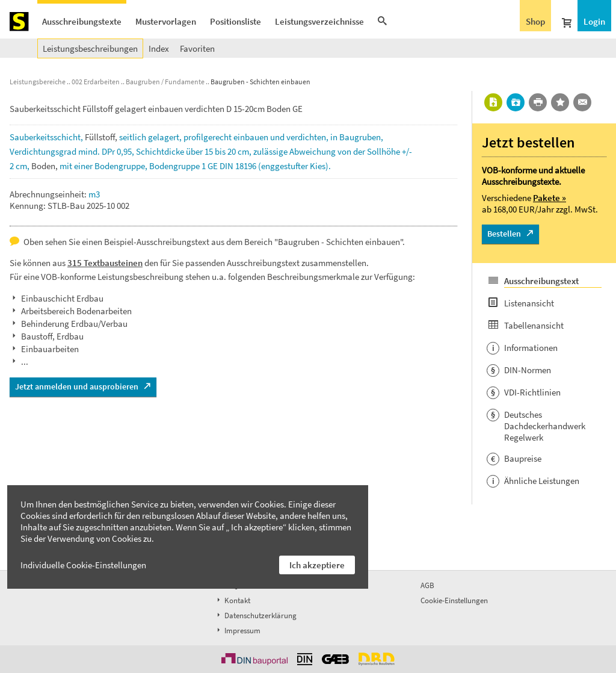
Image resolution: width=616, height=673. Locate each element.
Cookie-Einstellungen (454, 600)
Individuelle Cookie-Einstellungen (83, 565)
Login (594, 21)
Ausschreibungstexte (82, 21)
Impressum (238, 631)
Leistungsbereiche (38, 82)
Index (159, 48)
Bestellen (504, 234)
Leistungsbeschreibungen (90, 48)
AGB (427, 585)
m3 (94, 194)
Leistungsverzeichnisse (319, 21)
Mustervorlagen (166, 21)
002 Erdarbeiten (96, 82)
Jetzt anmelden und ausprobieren (77, 386)
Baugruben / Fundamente (165, 82)
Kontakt (233, 600)
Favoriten (197, 48)
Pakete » (550, 198)
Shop (535, 21)
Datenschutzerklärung (256, 616)
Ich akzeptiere (317, 565)
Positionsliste (236, 21)
